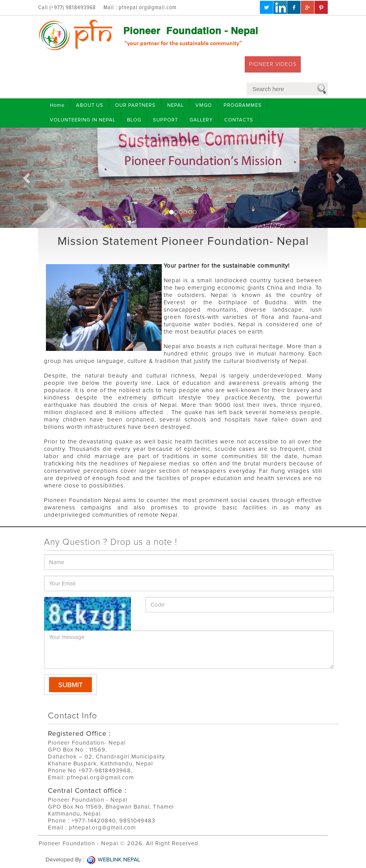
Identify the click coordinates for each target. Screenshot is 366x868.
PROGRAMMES (243, 105)
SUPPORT (165, 120)
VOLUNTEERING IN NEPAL (83, 120)
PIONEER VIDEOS (273, 64)
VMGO (204, 105)
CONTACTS (239, 120)
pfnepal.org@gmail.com (147, 8)
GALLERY (201, 120)
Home (57, 105)
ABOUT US (90, 105)
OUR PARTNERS (135, 105)
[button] (27, 178)
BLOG (134, 120)
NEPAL (175, 105)
